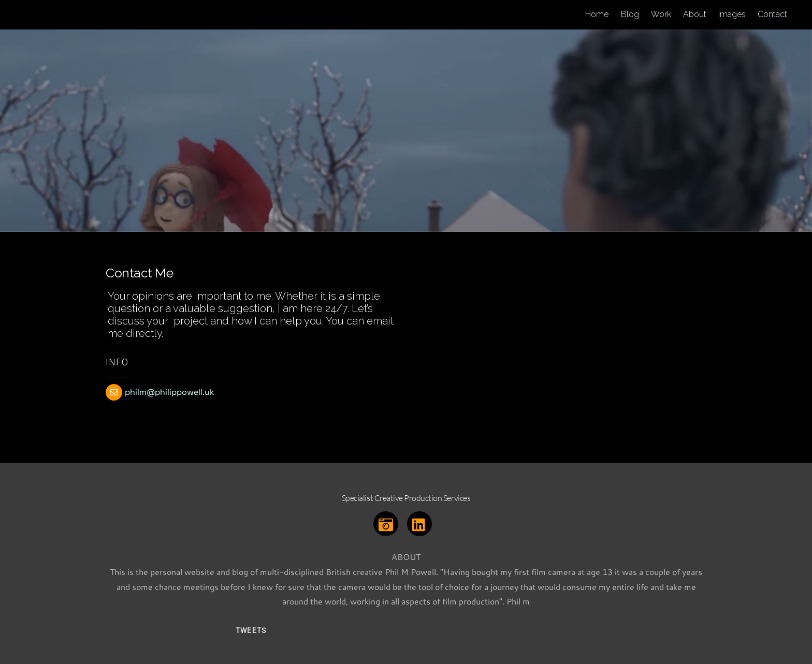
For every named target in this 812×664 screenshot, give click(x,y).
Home (597, 14)
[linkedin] (421, 522)
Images (732, 14)
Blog (630, 14)
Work (661, 14)
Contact (772, 14)
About (695, 14)
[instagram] (388, 522)
